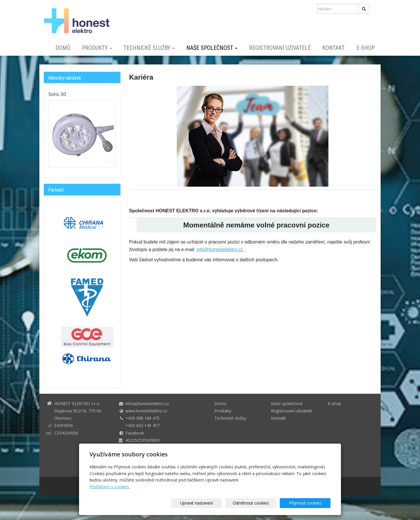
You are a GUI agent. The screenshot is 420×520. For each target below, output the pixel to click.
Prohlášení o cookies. (110, 487)
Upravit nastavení (212, 503)
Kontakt (334, 48)
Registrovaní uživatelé (280, 48)
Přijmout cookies (308, 503)
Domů (63, 48)
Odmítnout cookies (260, 503)
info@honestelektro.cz (221, 250)
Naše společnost (212, 48)
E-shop (366, 48)
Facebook (135, 433)
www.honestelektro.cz (146, 411)
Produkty (97, 48)
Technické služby (149, 48)
